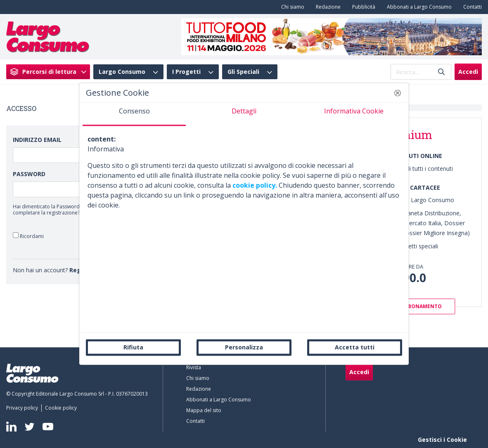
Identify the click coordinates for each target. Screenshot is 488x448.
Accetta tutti (355, 347)
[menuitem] (291, 7)
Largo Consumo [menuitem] (122, 72)
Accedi (468, 72)
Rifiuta (133, 347)
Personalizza (244, 347)
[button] (398, 93)
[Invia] (441, 72)
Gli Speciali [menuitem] (243, 72)
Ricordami (28, 236)
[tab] (134, 114)
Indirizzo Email (37, 140)
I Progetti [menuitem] (186, 72)
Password (29, 174)
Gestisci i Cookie (442, 440)
